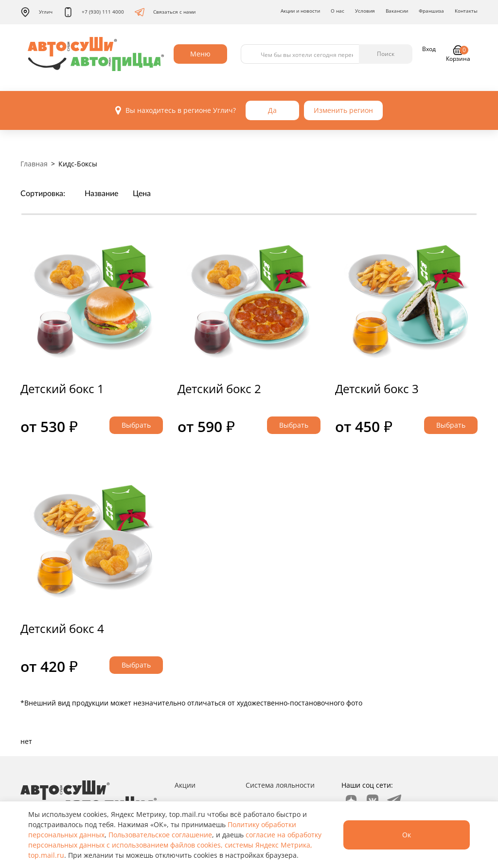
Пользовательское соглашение (160, 835)
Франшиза (431, 11)
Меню (200, 54)
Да (272, 110)
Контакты (466, 11)
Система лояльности (280, 785)
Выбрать (136, 425)
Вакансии (397, 11)
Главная (34, 164)
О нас (338, 11)
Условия (365, 11)
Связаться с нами (165, 12)
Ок (407, 835)
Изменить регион (343, 110)
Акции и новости (300, 11)
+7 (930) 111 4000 (94, 12)
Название (101, 194)
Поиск (386, 54)
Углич (36, 12)
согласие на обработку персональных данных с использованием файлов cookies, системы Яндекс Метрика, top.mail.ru (175, 845)
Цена (142, 194)
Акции (185, 785)
